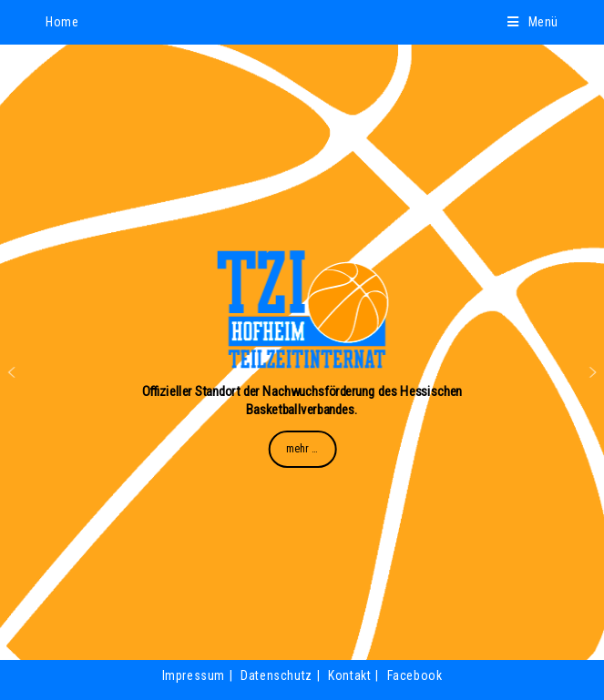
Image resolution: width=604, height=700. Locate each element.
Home (62, 22)
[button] (12, 372)
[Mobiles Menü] (533, 22)
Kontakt (349, 675)
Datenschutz (276, 675)
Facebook (415, 675)
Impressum (194, 675)
